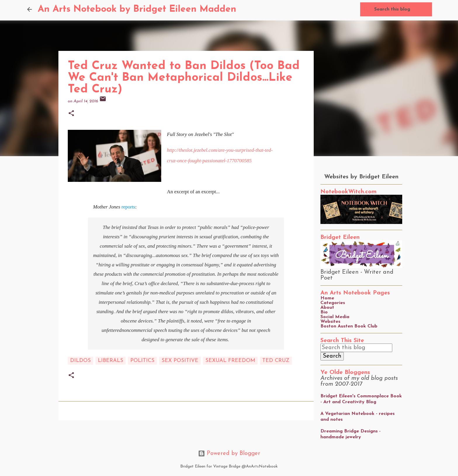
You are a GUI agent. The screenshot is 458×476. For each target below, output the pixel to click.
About (327, 308)
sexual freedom (230, 361)
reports (128, 207)
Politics (142, 361)
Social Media (335, 317)
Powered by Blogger (229, 453)
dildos (80, 361)
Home (327, 298)
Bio (324, 312)
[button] (71, 114)
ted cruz (276, 361)
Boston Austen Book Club (349, 326)
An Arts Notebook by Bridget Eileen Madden (137, 9)
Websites (330, 322)
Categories (333, 303)
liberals (111, 361)
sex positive (180, 361)
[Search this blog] (401, 9)
